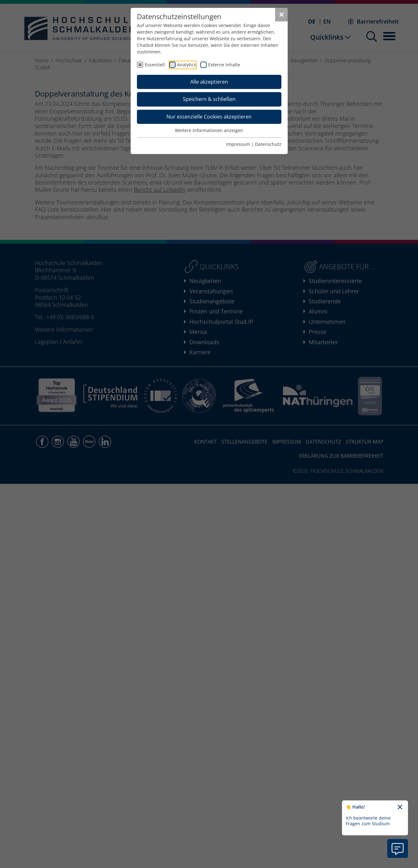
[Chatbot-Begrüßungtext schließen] (400, 807)
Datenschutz (268, 144)
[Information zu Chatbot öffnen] (398, 849)
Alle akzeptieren (209, 82)
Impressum (238, 144)
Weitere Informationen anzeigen (209, 130)
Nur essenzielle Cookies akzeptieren (209, 117)
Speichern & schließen (209, 99)
